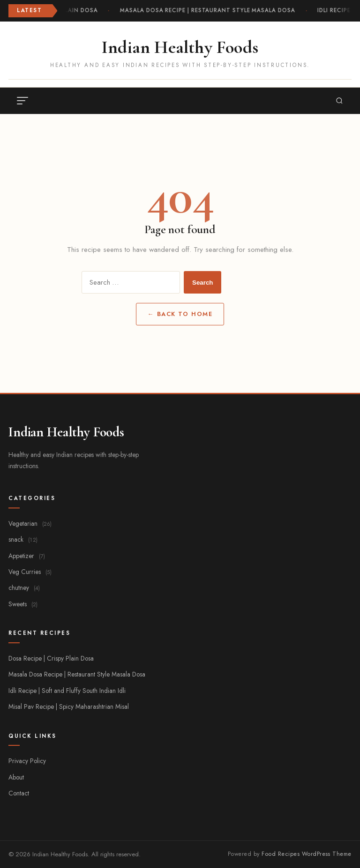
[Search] (339, 101)
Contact (19, 793)
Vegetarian (30, 523)
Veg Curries (30, 572)
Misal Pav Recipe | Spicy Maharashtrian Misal (69, 706)
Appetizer (27, 556)
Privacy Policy (27, 761)
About (16, 777)
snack (23, 539)
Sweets (23, 604)
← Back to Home (180, 314)
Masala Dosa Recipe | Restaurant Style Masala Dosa (208, 10)
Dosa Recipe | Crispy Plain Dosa (51, 658)
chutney (24, 588)
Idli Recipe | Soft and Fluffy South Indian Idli (67, 691)
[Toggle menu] (22, 101)
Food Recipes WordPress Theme (307, 854)
